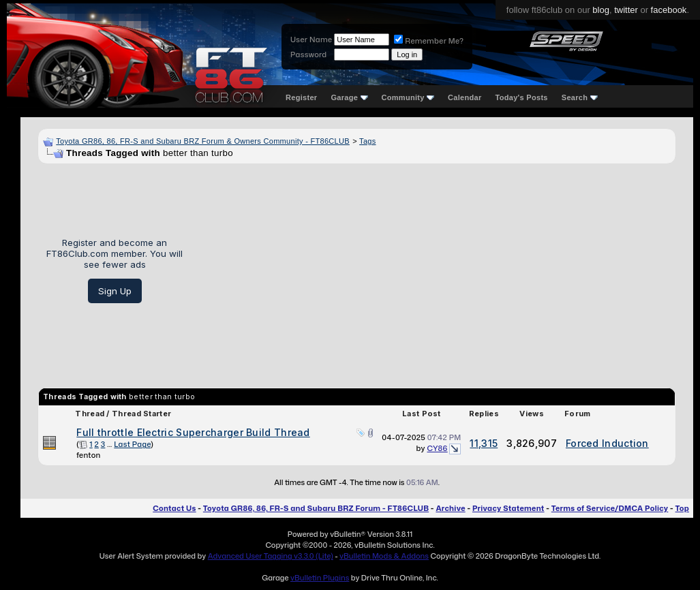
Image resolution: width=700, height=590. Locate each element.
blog (601, 10)
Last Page (132, 444)
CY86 (437, 448)
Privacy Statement (508, 508)
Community (408, 97)
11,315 (484, 443)
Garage (349, 97)
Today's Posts (522, 97)
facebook (669, 10)
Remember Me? (429, 41)
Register (301, 97)
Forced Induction (607, 443)
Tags (367, 141)
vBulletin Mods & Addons (384, 556)
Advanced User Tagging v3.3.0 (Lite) (271, 556)
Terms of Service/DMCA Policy (610, 508)
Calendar (465, 97)
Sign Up (115, 291)
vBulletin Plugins (320, 578)
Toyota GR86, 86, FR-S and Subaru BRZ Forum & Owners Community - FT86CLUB (203, 141)
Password (308, 55)
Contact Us (174, 508)
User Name (311, 40)
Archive (450, 508)
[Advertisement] (434, 270)
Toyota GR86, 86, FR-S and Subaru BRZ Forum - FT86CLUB (316, 508)
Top (682, 508)
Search (580, 97)
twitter (626, 10)
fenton (88, 455)
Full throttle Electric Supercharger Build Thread (193, 432)
